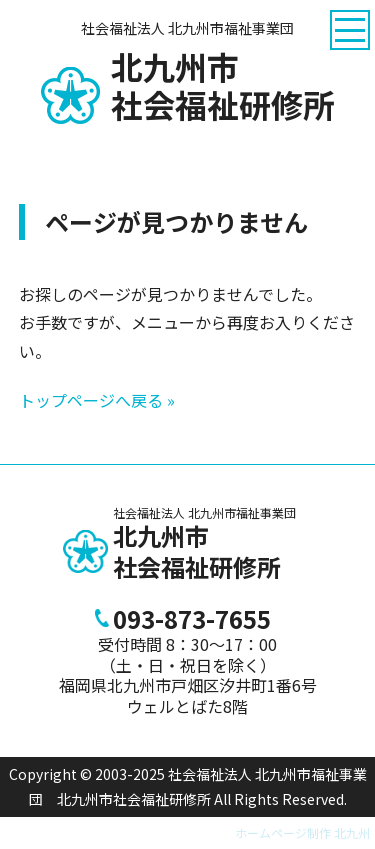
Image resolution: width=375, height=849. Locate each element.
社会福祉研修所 (223, 87)
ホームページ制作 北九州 (302, 832)
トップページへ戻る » (97, 400)
